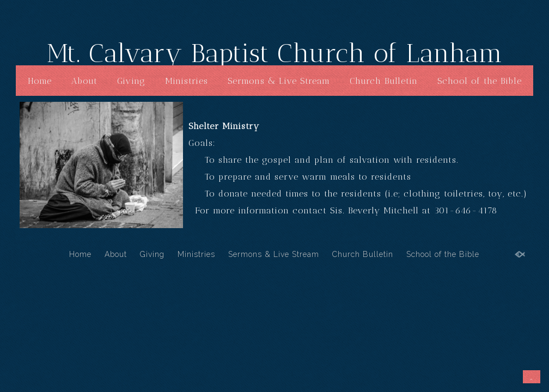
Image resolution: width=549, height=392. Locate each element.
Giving (131, 81)
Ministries (187, 81)
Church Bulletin (384, 81)
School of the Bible (480, 81)
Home (40, 81)
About (84, 81)
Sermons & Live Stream (279, 81)
